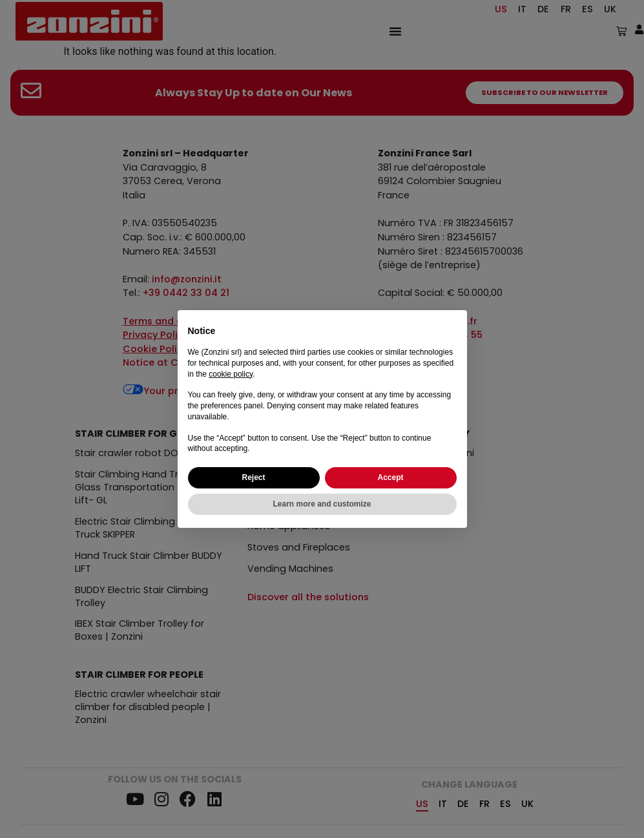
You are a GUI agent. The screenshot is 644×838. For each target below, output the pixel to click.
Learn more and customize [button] (322, 504)
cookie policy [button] (231, 374)
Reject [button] (253, 477)
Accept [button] (390, 477)
